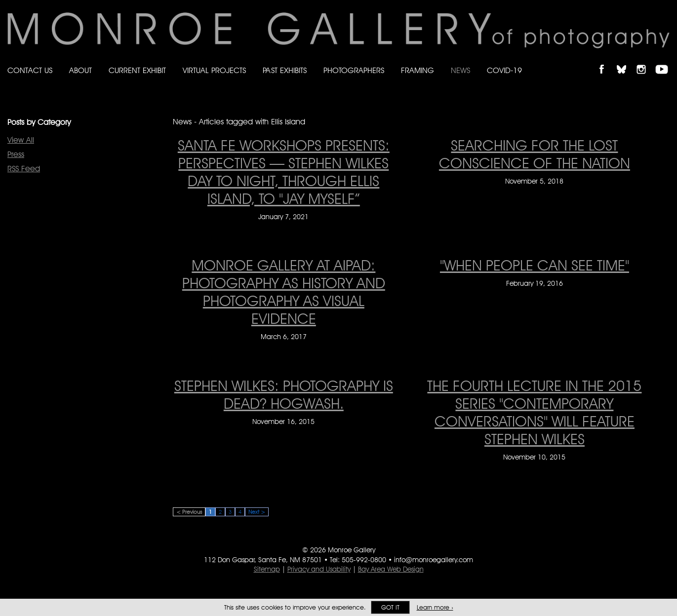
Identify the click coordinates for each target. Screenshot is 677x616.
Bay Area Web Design (391, 569)
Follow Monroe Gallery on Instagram (645, 61)
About (80, 70)
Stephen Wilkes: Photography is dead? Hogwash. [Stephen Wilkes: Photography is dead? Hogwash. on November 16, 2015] (284, 394)
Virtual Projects (214, 70)
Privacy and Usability (319, 569)
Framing (418, 70)
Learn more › (435, 607)
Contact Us (30, 70)
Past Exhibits (285, 70)
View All (21, 140)
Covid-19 (504, 70)
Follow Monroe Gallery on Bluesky (626, 61)
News (460, 70)
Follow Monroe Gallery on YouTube (665, 61)
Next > (257, 512)
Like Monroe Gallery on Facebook (606, 61)
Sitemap (267, 569)
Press (16, 154)
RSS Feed (24, 169)
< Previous (189, 512)
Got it (390, 607)
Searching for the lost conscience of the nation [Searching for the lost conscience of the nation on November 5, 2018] (535, 154)
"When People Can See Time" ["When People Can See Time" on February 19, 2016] (535, 265)
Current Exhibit (137, 70)
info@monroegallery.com (434, 560)
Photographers (354, 70)
